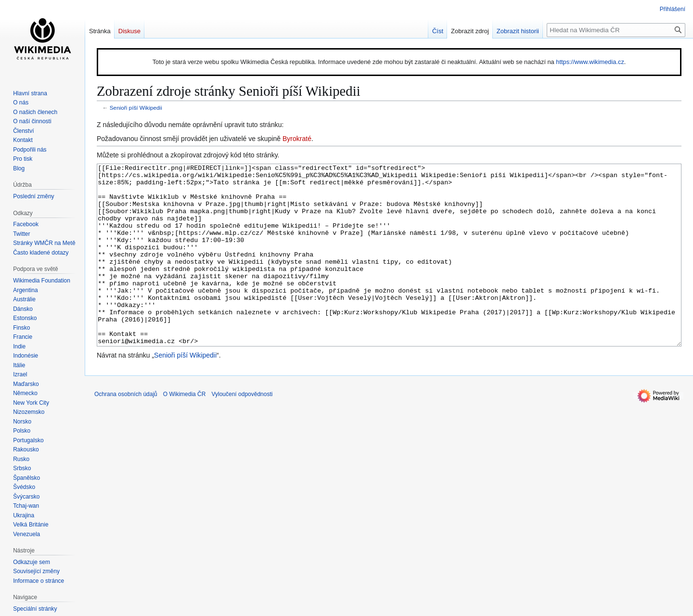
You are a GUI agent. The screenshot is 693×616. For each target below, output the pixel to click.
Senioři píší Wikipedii (136, 108)
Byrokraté (297, 139)
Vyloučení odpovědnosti (242, 430)
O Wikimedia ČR (185, 430)
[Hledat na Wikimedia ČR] (616, 30)
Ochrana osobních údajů (126, 430)
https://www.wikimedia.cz (590, 62)
